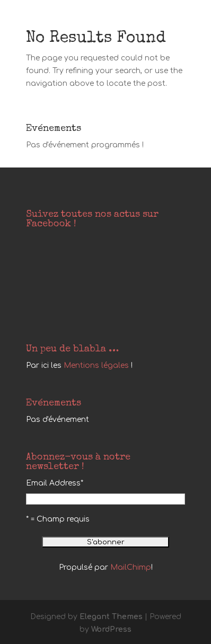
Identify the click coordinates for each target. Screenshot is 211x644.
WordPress (111, 629)
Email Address (55, 483)
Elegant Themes (111, 617)
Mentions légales (96, 365)
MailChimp (131, 567)
